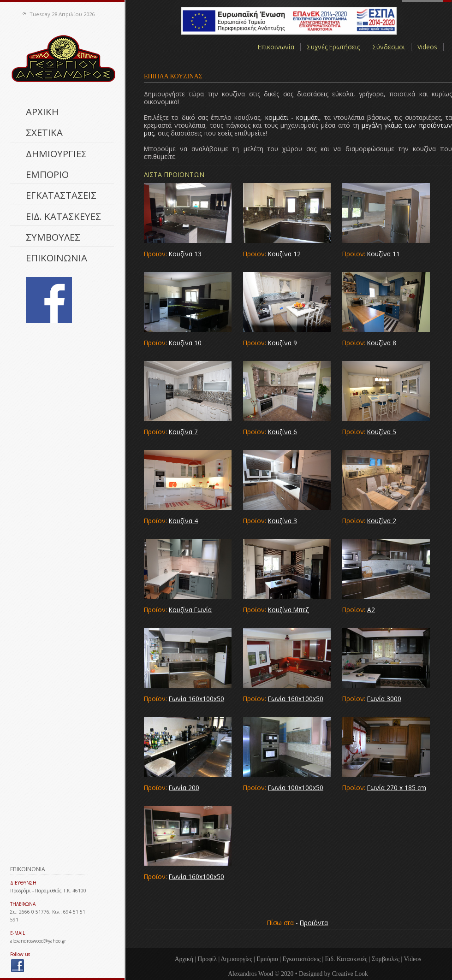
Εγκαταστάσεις (301, 959)
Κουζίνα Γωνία (190, 610)
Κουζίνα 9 (282, 343)
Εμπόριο (267, 959)
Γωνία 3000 (384, 699)
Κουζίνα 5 (382, 432)
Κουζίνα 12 (284, 254)
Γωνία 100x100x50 (296, 788)
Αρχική (184, 959)
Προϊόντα (314, 923)
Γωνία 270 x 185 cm (397, 788)
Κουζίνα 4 (183, 521)
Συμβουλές (386, 959)
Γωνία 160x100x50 (196, 699)
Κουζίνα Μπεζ (288, 610)
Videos (427, 47)
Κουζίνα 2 (382, 521)
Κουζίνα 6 (282, 432)
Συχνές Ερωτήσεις (333, 47)
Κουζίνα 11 (384, 254)
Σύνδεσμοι (389, 47)
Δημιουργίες (237, 959)
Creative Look (350, 974)
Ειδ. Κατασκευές (346, 959)
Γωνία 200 (184, 788)
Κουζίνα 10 (185, 343)
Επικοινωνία (276, 47)
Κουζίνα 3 (282, 521)
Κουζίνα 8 (382, 343)
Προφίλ (208, 959)
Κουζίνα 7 (183, 432)
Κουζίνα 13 (185, 254)
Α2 (371, 610)
